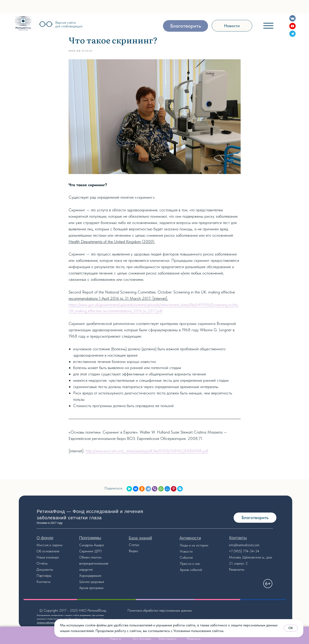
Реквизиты (237, 569)
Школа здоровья (92, 582)
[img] (23, 23)
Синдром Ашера (91, 545)
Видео (133, 551)
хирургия (86, 569)
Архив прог (87, 588)
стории (203, 545)
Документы (45, 569)
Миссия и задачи (49, 545)
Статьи (134, 545)
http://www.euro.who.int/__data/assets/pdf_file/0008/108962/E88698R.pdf (147, 451)
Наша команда (48, 557)
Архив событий (191, 570)
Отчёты (42, 563)
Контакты (43, 582)
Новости (186, 551)
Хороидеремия (90, 576)
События (186, 557)
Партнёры (44, 576)
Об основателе (48, 551)
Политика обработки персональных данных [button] (160, 610)
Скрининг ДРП (90, 551)
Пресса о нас (190, 564)
